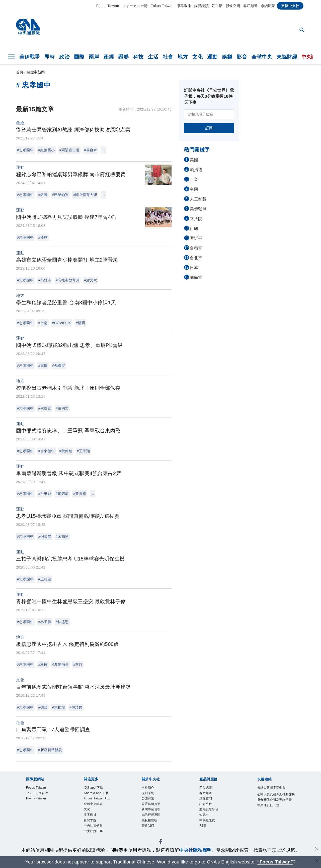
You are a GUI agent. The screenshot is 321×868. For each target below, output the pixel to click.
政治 (64, 57)
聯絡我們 (148, 826)
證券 (124, 57)
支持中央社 (290, 6)
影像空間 (233, 6)
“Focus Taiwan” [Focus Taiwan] (275, 862)
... (103, 150)
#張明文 (62, 408)
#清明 (80, 323)
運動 (212, 57)
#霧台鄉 (91, 150)
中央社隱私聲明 (195, 850)
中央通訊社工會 (268, 805)
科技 (138, 57)
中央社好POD (94, 831)
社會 (168, 57)
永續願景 (268, 6)
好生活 (217, 6)
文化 (197, 57)
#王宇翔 (83, 451)
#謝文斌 (91, 280)
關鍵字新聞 (36, 72)
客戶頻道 (251, 6)
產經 (109, 57)
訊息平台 (206, 804)
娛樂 (227, 57)
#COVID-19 (62, 323)
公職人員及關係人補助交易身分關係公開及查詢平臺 (276, 797)
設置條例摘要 (151, 804)
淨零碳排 (184, 6)
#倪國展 (59, 366)
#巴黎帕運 (60, 195)
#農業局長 (60, 665)
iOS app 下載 (93, 788)
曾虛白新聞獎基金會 (271, 788)
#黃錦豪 (62, 494)
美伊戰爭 (30, 57)
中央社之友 (207, 820)
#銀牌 (43, 195)
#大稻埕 (59, 707)
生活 (153, 57)
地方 (183, 57)
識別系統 (148, 793)
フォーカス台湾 (135, 6)
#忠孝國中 (25, 150)
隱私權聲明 (150, 820)
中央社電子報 (93, 826)
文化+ (88, 809)
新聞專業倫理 (151, 809)
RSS (203, 826)
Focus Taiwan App (97, 798)
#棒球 (43, 237)
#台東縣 (45, 494)
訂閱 (209, 128)
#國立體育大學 (85, 195)
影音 (242, 57)
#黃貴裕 (80, 494)
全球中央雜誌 (93, 804)
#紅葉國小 (46, 150)
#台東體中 (46, 451)
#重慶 (43, 366)
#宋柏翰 (62, 536)
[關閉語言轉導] (317, 861)
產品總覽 (206, 788)
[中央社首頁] (28, 28)
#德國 (43, 707)
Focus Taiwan (108, 6)
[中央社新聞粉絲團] (160, 843)
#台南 (43, 323)
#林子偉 (45, 622)
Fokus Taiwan (162, 6)
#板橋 (43, 665)
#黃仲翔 (66, 451)
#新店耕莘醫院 (50, 750)
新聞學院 (90, 820)
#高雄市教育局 (68, 280)
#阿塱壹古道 (70, 150)
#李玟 (78, 665)
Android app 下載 (96, 793)
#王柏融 (45, 579)
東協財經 (287, 57)
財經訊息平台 (209, 809)
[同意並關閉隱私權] (317, 850)
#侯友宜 (45, 408)
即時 (50, 57)
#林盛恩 (62, 622)
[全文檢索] (302, 30)
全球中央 (262, 57)
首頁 (20, 72)
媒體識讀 (201, 6)
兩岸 (94, 57)
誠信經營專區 (151, 815)
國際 (79, 57)
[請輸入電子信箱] (209, 114)
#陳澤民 (76, 707)
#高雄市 (45, 280)
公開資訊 (148, 798)
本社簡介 (148, 788)
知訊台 (204, 815)
